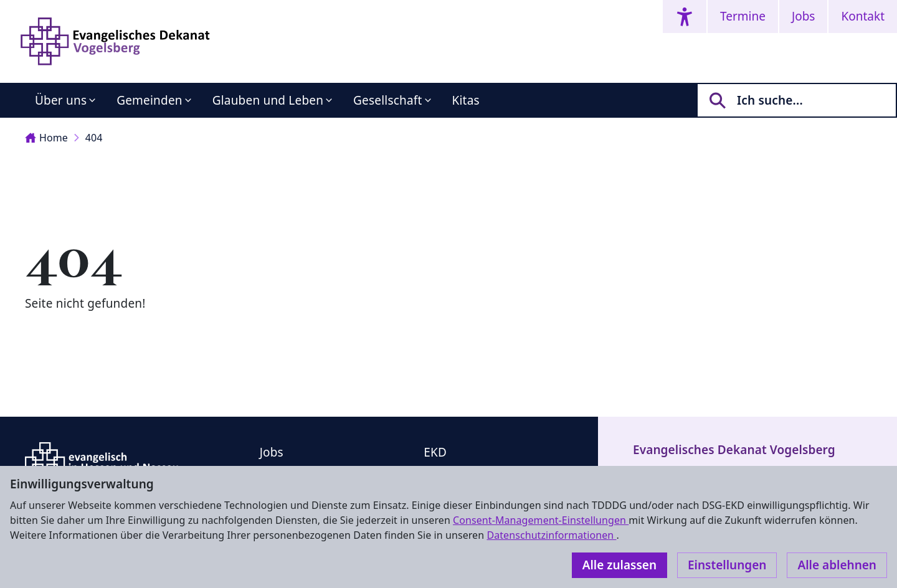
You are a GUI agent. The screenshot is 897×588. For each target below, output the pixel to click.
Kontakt (863, 16)
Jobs (803, 16)
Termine (743, 16)
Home (46, 138)
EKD (435, 452)
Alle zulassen (619, 565)
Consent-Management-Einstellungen (541, 520)
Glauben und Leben (268, 100)
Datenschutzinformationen (551, 535)
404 (94, 138)
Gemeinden (149, 100)
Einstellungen (727, 565)
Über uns (61, 100)
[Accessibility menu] (685, 17)
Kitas (466, 100)
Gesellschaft (387, 100)
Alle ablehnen (837, 565)
